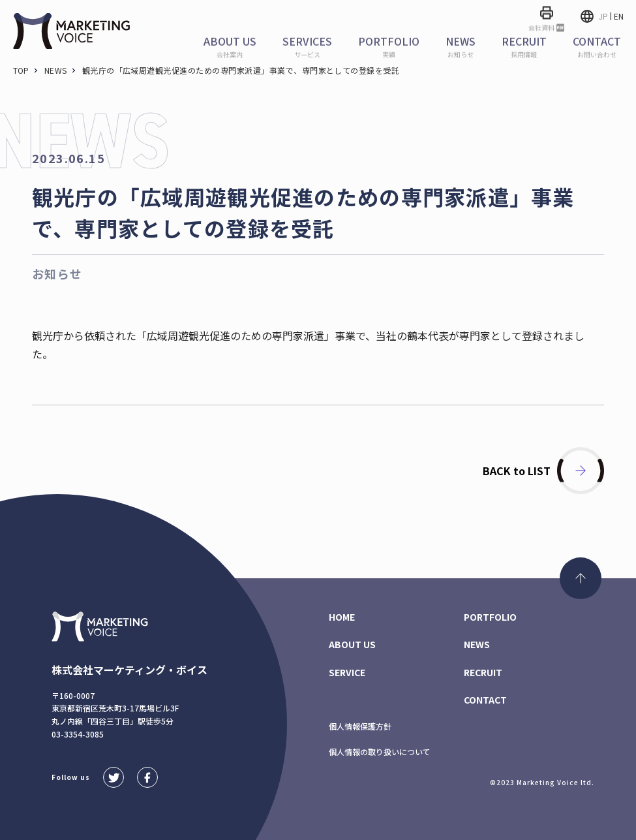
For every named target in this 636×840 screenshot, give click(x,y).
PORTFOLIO (490, 617)
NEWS (477, 644)
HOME (342, 617)
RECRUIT (483, 672)
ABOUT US (352, 644)
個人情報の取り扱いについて (380, 752)
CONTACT (485, 700)
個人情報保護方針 (360, 726)
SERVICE (347, 672)
